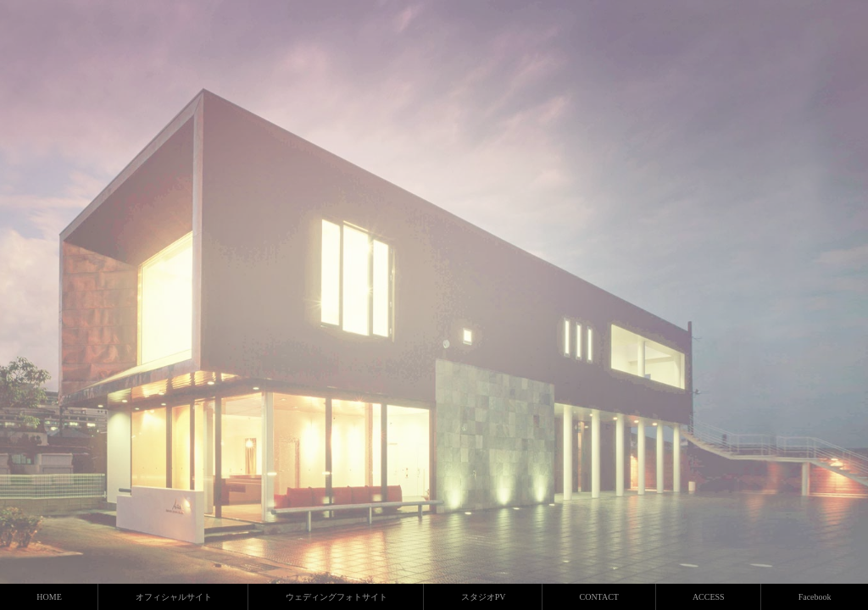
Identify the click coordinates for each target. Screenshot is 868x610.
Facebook (815, 597)
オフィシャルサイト (174, 597)
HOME (49, 597)
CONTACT (598, 597)
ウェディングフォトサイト (337, 597)
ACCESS (709, 597)
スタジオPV (484, 597)
